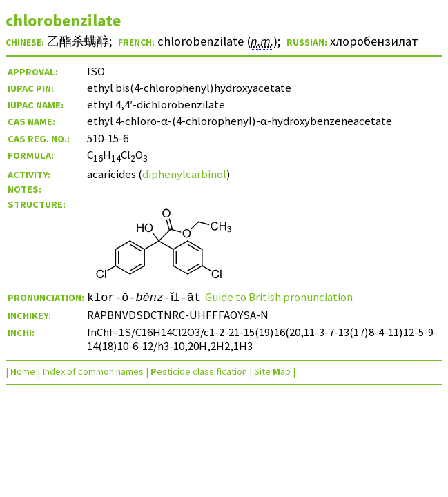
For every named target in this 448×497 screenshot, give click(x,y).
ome (23, 371)
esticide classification (199, 371)
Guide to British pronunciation (283, 297)
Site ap (272, 371)
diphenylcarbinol (184, 174)
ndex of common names (93, 371)
